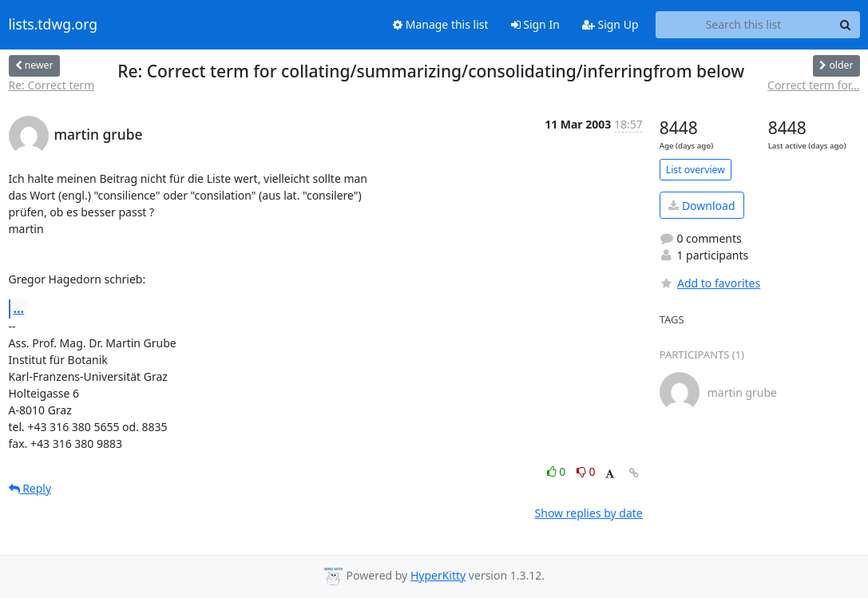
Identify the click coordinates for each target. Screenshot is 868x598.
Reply (30, 488)
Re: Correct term (52, 85)
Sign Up (610, 24)
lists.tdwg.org (54, 25)
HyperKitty (438, 575)
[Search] (846, 25)
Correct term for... (813, 85)
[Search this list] (744, 25)
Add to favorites (710, 283)
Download (702, 206)
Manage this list (441, 24)
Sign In (535, 24)
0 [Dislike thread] (586, 471)
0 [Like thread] (558, 471)
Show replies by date (589, 513)
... (19, 308)
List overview (696, 170)
